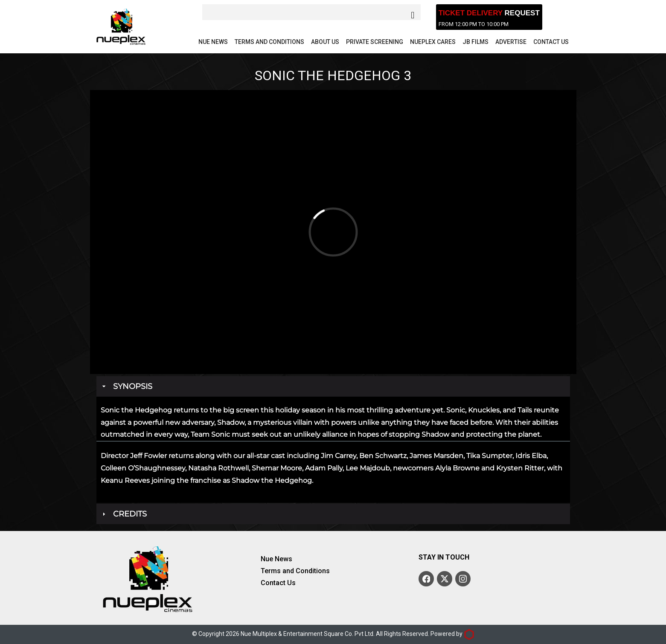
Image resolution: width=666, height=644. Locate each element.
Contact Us (551, 42)
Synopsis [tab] (127, 386)
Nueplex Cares (433, 42)
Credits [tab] (124, 514)
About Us (325, 42)
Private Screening (375, 42)
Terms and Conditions (269, 42)
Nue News (213, 42)
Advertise (511, 42)
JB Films (476, 42)
